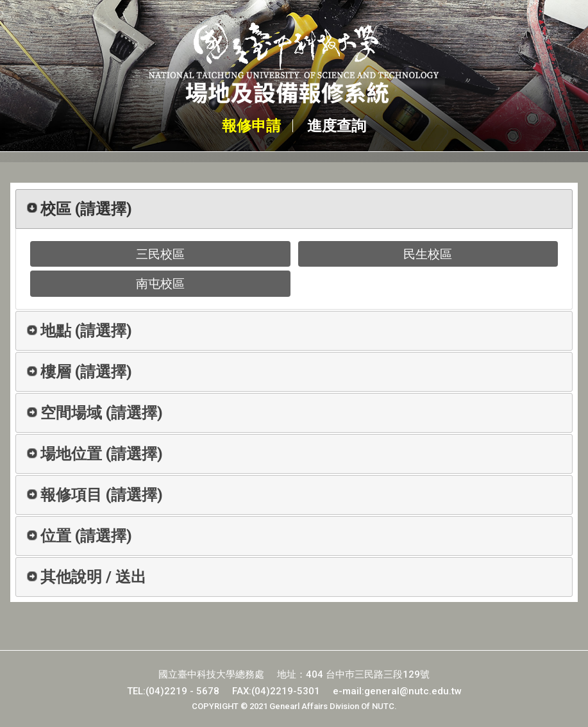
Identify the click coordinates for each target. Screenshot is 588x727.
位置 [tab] (79, 536)
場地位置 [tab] (94, 454)
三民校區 (160, 254)
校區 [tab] (79, 209)
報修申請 (250, 126)
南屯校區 (160, 284)
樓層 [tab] (79, 372)
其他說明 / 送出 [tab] (86, 577)
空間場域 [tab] (94, 413)
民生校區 (428, 254)
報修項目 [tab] (94, 495)
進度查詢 (338, 126)
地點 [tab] (79, 331)
